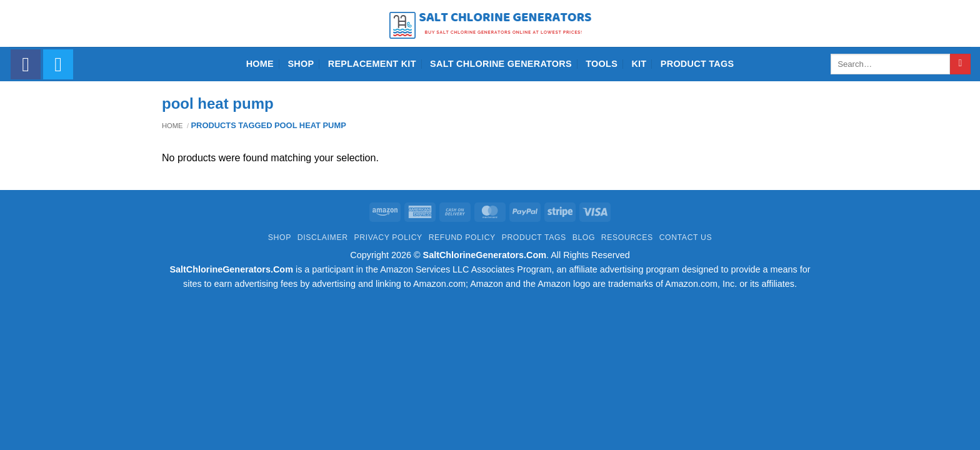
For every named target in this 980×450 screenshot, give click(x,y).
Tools (602, 64)
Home (260, 64)
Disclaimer (323, 237)
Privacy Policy (388, 237)
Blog (584, 237)
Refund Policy (462, 237)
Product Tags (697, 64)
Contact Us (686, 237)
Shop (301, 64)
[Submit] (960, 64)
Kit (639, 64)
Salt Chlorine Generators (501, 64)
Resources (627, 237)
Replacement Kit (372, 64)
